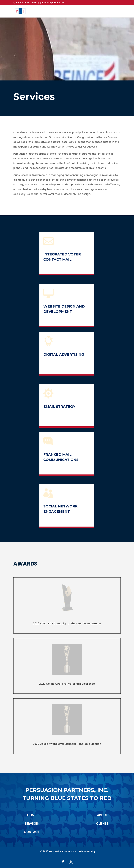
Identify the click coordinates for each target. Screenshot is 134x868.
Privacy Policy (87, 851)
